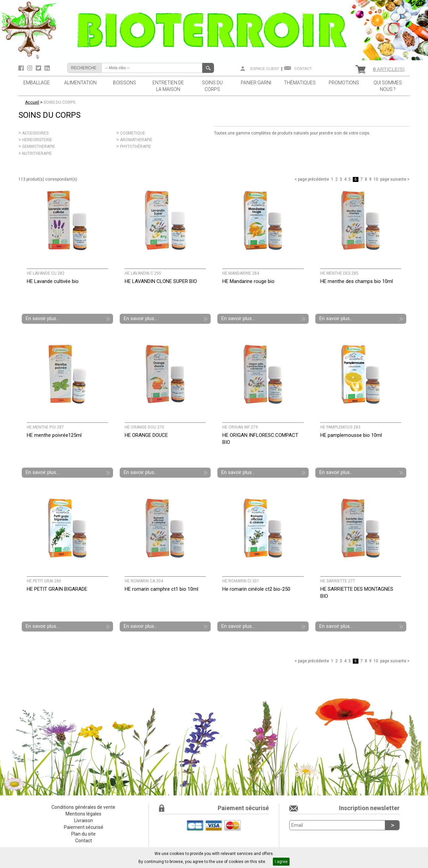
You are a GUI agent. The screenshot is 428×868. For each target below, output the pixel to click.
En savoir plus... (42, 318)
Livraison (84, 821)
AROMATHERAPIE (136, 140)
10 (376, 179)
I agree (281, 862)
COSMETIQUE (133, 133)
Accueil (32, 102)
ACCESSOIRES (35, 133)
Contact (303, 69)
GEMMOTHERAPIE (39, 147)
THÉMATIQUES (300, 83)
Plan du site (83, 834)
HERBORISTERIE (37, 140)
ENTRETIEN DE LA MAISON (168, 86)
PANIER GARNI (256, 83)
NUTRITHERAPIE (37, 154)
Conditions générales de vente (83, 807)
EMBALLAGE (37, 83)
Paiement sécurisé (84, 827)
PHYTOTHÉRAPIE (136, 147)
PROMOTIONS (344, 83)
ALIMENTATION (80, 83)
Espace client (265, 69)
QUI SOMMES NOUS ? (388, 86)
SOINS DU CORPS (212, 86)
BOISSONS (125, 83)
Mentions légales (83, 814)
